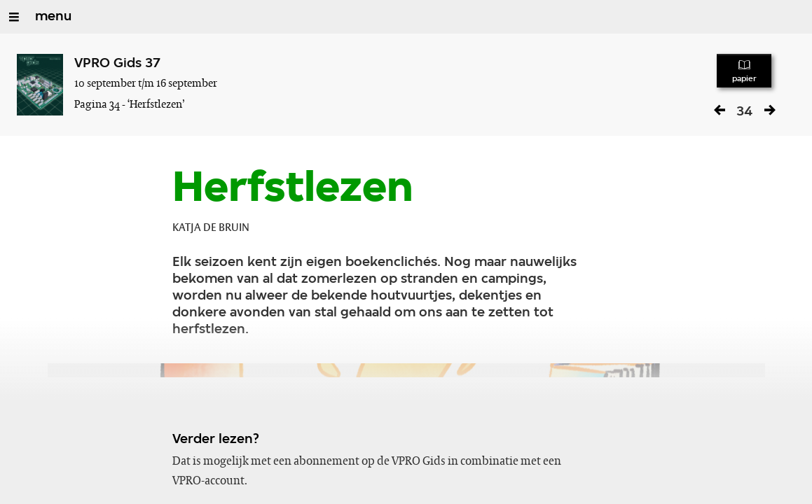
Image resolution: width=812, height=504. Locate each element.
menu (53, 17)
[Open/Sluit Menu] (14, 17)
